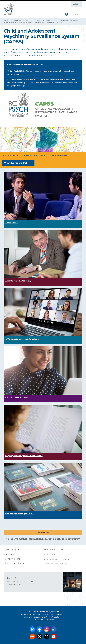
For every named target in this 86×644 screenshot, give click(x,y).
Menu (78, 15)
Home (6, 20)
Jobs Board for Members (55, 564)
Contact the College (53, 550)
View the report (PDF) (18, 163)
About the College (14, 563)
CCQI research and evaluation (70, 20)
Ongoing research (10, 22)
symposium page (18, 86)
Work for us (49, 555)
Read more (43, 533)
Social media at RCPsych (43, 620)
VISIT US (78, 590)
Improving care (16, 20)
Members (9, 554)
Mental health (11, 550)
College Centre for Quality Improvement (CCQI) (40, 20)
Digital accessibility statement (57, 559)
